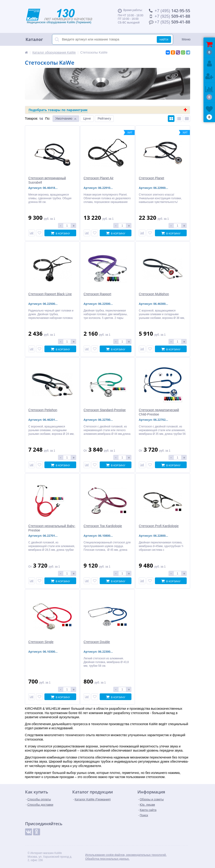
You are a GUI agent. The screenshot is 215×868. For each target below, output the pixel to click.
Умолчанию (64, 118)
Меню (186, 39)
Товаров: (31, 118)
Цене (87, 118)
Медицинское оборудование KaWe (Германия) (64, 16)
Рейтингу (104, 118)
